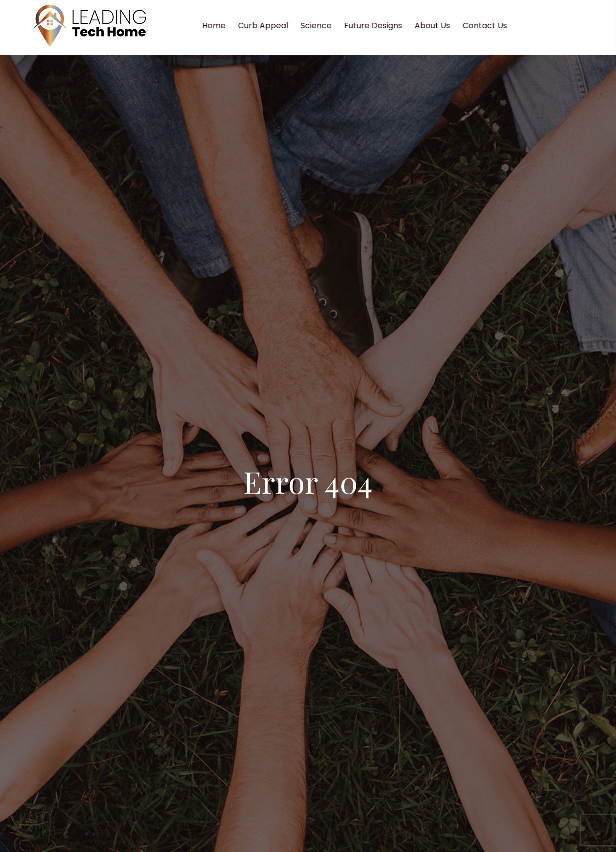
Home (220, 26)
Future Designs (379, 26)
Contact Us (491, 26)
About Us (438, 26)
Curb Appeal (269, 26)
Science (322, 26)
